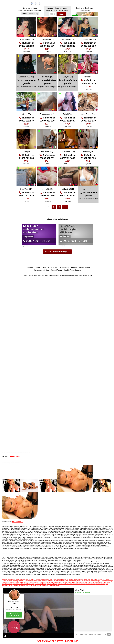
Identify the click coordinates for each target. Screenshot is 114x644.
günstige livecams (16, 579)
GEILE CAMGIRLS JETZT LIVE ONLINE (57, 641)
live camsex (57, 585)
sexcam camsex (90, 584)
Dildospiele (5, 582)
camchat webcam (7, 584)
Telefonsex (59, 582)
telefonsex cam (30, 584)
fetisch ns (10, 581)
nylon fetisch (38, 581)
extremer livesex (75, 584)
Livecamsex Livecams (28, 579)
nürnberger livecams (73, 579)
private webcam (76, 582)
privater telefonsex (96, 582)
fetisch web (89, 581)
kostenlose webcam (19, 584)
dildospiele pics (25, 582)
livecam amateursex (64, 584)
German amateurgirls (107, 581)
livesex (44, 584)
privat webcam (106, 582)
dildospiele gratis (45, 582)
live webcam (38, 584)
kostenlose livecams (52, 579)
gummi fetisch (16, 456)
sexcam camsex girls (102, 584)
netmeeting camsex (47, 585)
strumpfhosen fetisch (79, 581)
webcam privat (85, 582)
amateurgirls (97, 581)
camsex (83, 584)
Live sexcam (107, 579)
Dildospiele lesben (14, 582)
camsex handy (36, 585)
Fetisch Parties (29, 581)
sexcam (100, 579)
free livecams (62, 579)
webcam (53, 582)
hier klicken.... (17, 522)
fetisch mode (53, 581)
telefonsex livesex (52, 584)
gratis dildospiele (35, 582)
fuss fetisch (61, 581)
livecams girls (93, 579)
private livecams (84, 579)
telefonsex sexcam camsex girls (12, 585)
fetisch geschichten (19, 581)
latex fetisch (45, 581)
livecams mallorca (40, 579)
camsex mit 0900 (27, 585)
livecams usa (6, 579)
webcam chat (67, 582)
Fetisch (4, 581)
